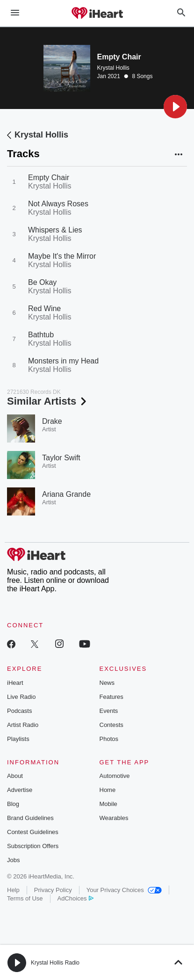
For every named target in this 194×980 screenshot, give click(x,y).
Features (111, 697)
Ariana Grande (66, 494)
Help (13, 890)
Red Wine (44, 309)
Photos (109, 739)
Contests (111, 725)
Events (109, 711)
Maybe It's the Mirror (62, 256)
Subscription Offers (33, 846)
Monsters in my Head (63, 361)
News (107, 683)
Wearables (114, 818)
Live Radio (21, 697)
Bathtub (41, 335)
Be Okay (42, 282)
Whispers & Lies (55, 230)
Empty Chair (49, 178)
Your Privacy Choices (124, 890)
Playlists (18, 739)
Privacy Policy (53, 890)
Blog (13, 804)
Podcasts (19, 711)
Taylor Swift (61, 458)
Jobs (13, 860)
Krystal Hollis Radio (55, 963)
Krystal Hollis (113, 68)
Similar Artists (48, 401)
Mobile (108, 804)
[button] (175, 107)
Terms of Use (25, 898)
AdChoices (75, 898)
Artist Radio (23, 725)
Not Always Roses (58, 204)
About (15, 776)
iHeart (15, 683)
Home (108, 790)
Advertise (20, 790)
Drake (52, 421)
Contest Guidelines (33, 832)
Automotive (115, 776)
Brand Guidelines (30, 818)
